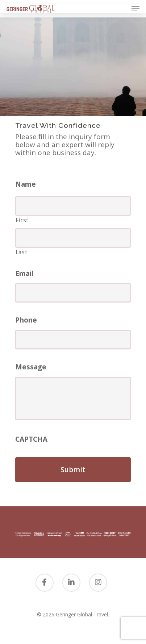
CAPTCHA (31, 439)
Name (26, 184)
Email (24, 274)
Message (31, 367)
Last (22, 252)
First (22, 220)
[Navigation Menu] (135, 9)
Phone (26, 320)
